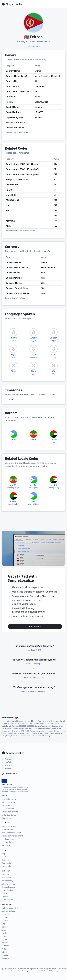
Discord (7, 765)
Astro (4, 930)
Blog (3, 854)
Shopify (5, 955)
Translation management (12, 836)
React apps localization (11, 833)
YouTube (7, 762)
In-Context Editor (9, 815)
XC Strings (6, 914)
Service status (7, 900)
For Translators (8, 842)
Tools (4, 857)
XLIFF (4, 936)
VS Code (5, 949)
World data (6, 863)
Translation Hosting (10, 812)
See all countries (33, 47)
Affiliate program (9, 884)
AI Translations (8, 809)
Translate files (7, 830)
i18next (5, 943)
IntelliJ (4, 952)
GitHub (6, 759)
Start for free (35, 627)
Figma (4, 939)
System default (9, 774)
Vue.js (4, 933)
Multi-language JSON (10, 908)
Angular (5, 924)
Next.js (4, 927)
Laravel (5, 921)
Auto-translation (8, 802)
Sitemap (55, 971)
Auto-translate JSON (10, 826)
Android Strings (8, 911)
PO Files (5, 917)
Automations (7, 805)
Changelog (6, 818)
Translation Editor (9, 799)
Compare (5, 860)
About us (5, 874)
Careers (5, 896)
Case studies (7, 866)
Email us (7, 768)
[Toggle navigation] (62, 4)
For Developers (8, 839)
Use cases (6, 845)
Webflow (5, 958)
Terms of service (8, 887)
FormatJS (5, 946)
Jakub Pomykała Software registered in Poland (28, 969)
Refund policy (7, 890)
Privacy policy (7, 881)
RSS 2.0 (40, 971)
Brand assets (7, 878)
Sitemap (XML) (48, 971)
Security (5, 893)
